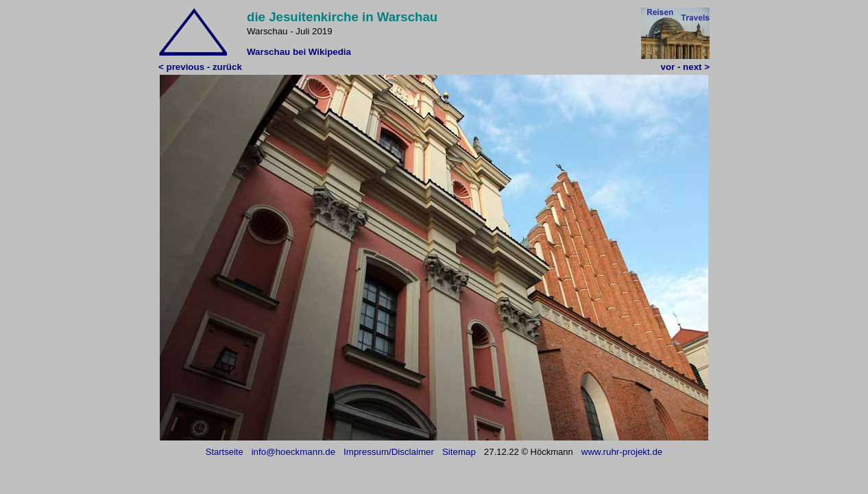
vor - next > (685, 67)
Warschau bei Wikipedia (299, 52)
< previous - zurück (200, 67)
